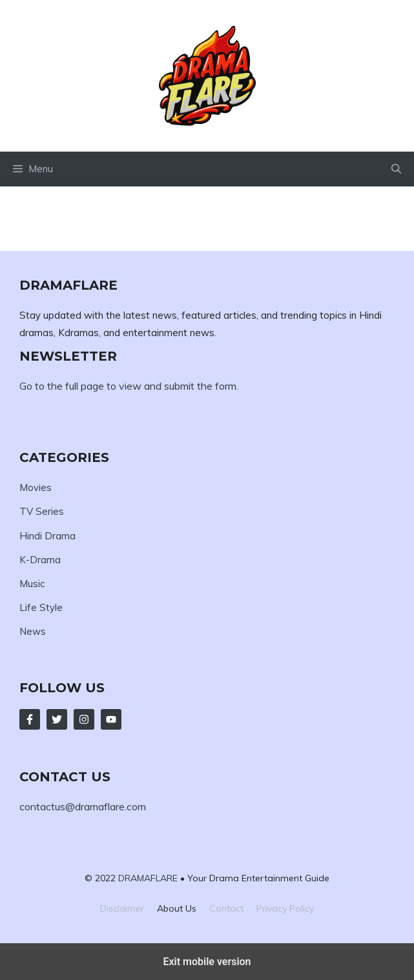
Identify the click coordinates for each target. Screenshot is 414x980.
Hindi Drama (47, 536)
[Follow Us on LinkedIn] (111, 719)
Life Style (41, 607)
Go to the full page (62, 386)
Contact (226, 908)
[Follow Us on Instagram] (84, 719)
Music (32, 584)
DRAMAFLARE (148, 878)
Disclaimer (122, 908)
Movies (36, 487)
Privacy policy (285, 908)
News (33, 631)
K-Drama (40, 560)
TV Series (42, 511)
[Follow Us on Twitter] (57, 719)
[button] (396, 169)
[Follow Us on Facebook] (30, 719)
